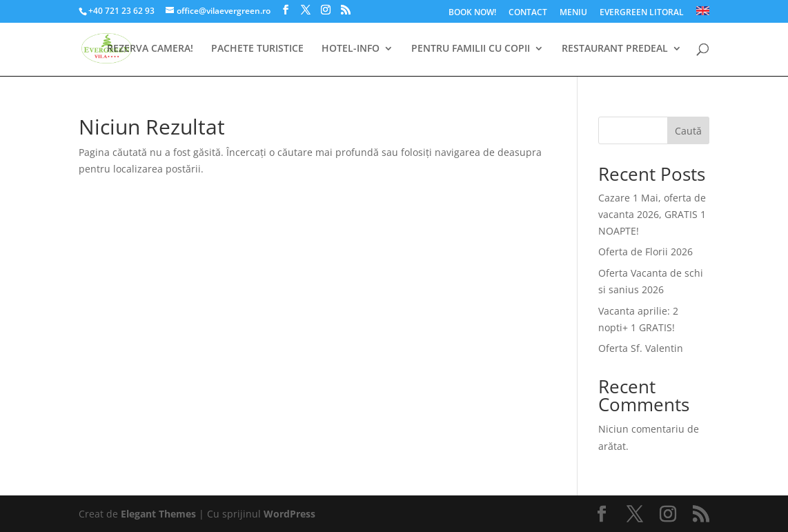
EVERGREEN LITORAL (642, 13)
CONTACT (528, 13)
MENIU (573, 13)
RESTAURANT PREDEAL (615, 49)
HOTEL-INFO (351, 49)
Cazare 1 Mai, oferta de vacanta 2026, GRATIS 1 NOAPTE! (652, 214)
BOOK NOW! (472, 13)
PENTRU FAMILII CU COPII (471, 49)
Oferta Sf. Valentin (641, 348)
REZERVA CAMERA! (150, 49)
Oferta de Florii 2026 (646, 252)
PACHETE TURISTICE (257, 49)
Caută (688, 131)
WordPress (289, 514)
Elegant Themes (158, 514)
